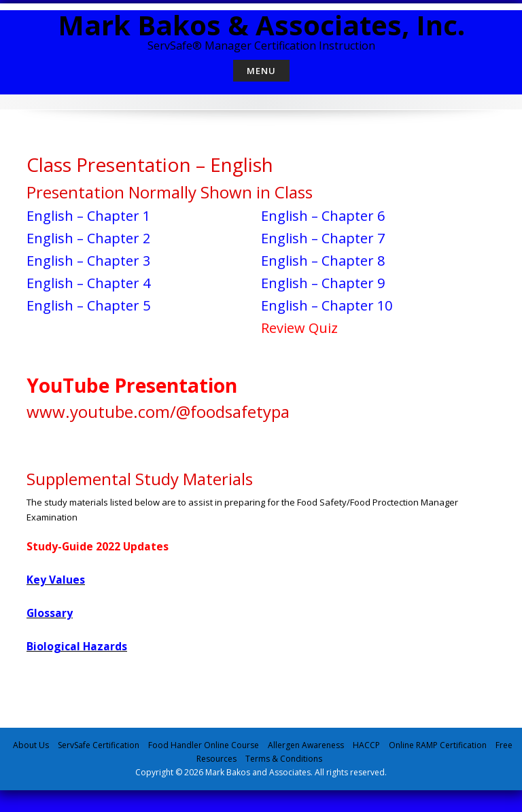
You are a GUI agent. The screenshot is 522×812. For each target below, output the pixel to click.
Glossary (50, 613)
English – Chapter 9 (323, 283)
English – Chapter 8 (323, 261)
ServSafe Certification (99, 745)
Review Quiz (299, 328)
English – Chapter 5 (88, 305)
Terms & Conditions (284, 759)
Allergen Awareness (306, 745)
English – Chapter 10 (327, 305)
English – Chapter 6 (323, 216)
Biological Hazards (77, 646)
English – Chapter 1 (88, 216)
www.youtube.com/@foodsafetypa (158, 411)
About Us (31, 745)
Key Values (56, 580)
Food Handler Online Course (204, 745)
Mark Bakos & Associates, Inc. (261, 25)
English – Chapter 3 (88, 261)
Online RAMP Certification (438, 745)
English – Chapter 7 (323, 238)
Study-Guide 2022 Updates (99, 546)
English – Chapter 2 (88, 238)
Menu (261, 71)
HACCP (366, 745)
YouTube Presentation (132, 385)
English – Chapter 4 (88, 283)
